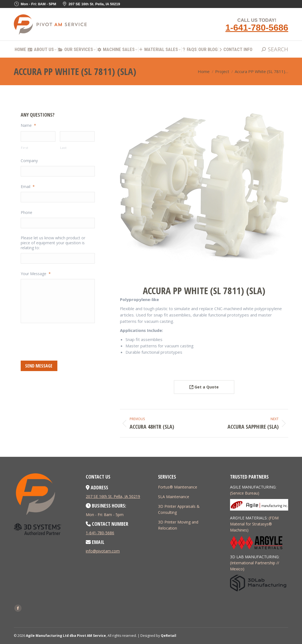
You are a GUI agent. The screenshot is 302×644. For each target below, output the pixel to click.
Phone (26, 213)
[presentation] (63, 341)
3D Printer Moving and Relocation (178, 525)
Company (29, 161)
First (25, 148)
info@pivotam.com (103, 551)
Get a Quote (204, 387)
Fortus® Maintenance (178, 487)
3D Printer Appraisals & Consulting (179, 509)
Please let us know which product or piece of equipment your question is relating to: (53, 243)
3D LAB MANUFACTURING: (255, 557)
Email (28, 187)
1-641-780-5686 (257, 28)
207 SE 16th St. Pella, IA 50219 (113, 496)
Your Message (36, 274)
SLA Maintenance (174, 497)
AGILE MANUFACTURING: (253, 487)
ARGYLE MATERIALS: (249, 518)
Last (63, 148)
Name (28, 125)
